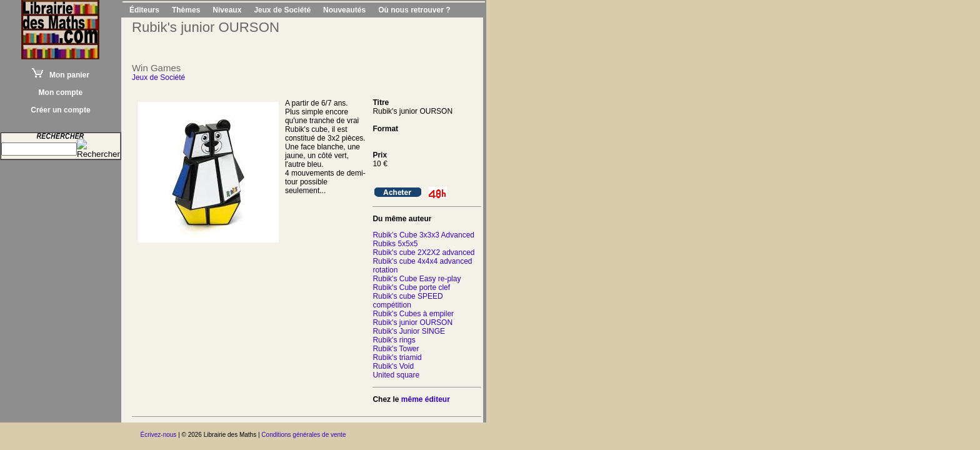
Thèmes (186, 10)
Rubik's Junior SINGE (409, 331)
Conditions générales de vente (303, 435)
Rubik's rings (394, 340)
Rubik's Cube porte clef (411, 287)
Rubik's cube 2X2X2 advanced (423, 252)
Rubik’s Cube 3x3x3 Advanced (423, 235)
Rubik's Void (393, 366)
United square (396, 375)
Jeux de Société (282, 10)
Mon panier (61, 75)
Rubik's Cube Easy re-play (417, 279)
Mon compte (61, 92)
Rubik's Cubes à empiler (413, 314)
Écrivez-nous (159, 435)
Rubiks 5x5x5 (395, 244)
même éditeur (426, 399)
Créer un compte (60, 110)
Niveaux (227, 10)
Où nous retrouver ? (414, 10)
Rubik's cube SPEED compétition (407, 301)
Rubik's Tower (396, 349)
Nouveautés (344, 10)
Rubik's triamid (397, 357)
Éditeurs (144, 10)
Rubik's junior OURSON (412, 322)
